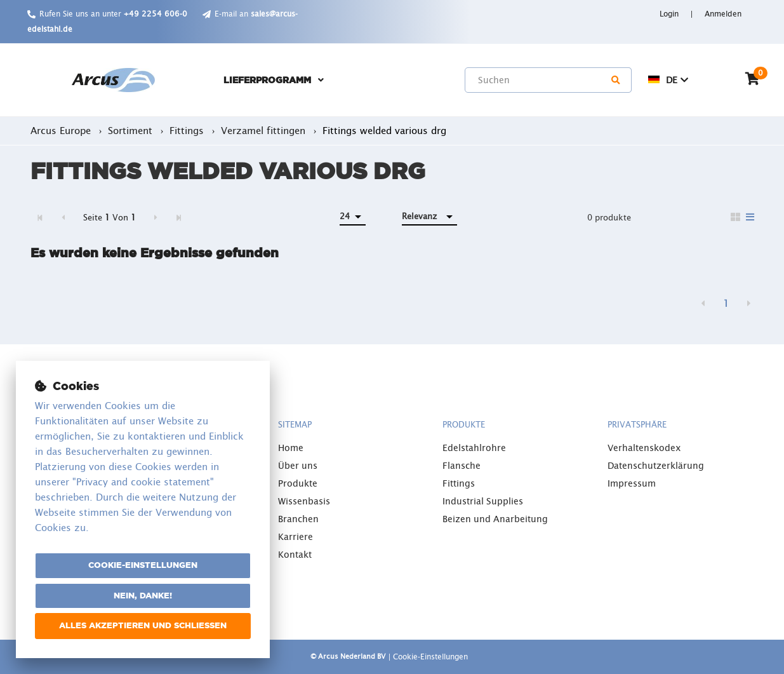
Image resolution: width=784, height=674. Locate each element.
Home (291, 448)
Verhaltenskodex (644, 448)
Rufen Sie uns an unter (113, 14)
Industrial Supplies (483, 501)
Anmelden (723, 14)
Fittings (459, 483)
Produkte (298, 483)
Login (670, 14)
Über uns (298, 466)
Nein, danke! (143, 596)
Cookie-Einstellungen (143, 565)
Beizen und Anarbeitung (495, 519)
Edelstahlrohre (474, 448)
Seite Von (110, 218)
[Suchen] (616, 80)
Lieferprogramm (267, 80)
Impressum (632, 483)
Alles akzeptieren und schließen (143, 625)
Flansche (462, 466)
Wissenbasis (304, 501)
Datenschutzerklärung (656, 466)
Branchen (298, 519)
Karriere (296, 537)
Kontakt (295, 555)
